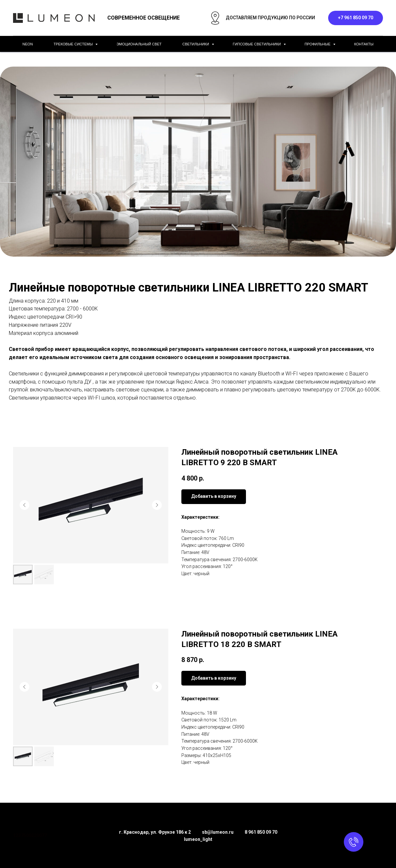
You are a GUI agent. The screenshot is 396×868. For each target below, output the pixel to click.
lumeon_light (198, 839)
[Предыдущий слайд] (24, 505)
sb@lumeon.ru (218, 832)
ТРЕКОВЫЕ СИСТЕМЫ (74, 44)
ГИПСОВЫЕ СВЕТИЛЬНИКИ (257, 44)
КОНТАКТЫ (364, 44)
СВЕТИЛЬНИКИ (196, 44)
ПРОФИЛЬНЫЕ (318, 44)
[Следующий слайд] (157, 505)
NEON (28, 44)
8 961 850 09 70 (261, 832)
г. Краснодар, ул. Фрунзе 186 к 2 (155, 832)
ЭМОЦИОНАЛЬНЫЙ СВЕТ (139, 44)
